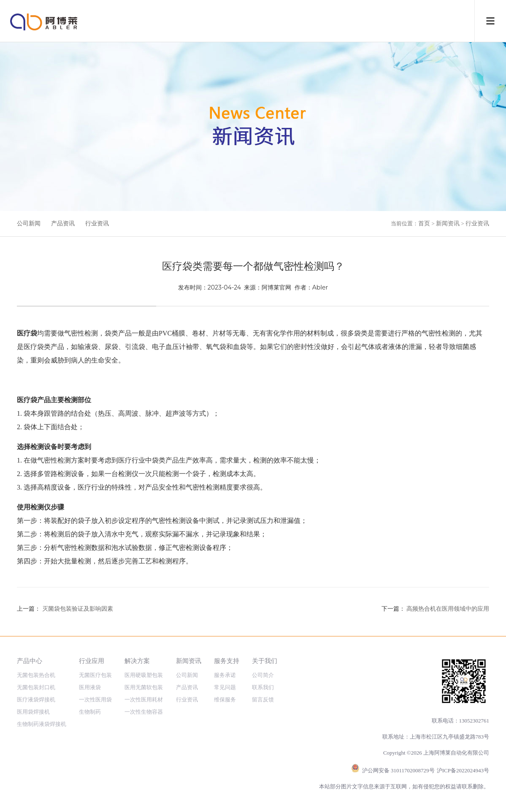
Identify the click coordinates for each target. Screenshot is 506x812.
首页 (424, 223)
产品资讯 (63, 223)
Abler (320, 287)
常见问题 (225, 687)
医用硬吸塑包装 (144, 675)
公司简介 (263, 675)
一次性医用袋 (95, 700)
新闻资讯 (448, 223)
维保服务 (225, 700)
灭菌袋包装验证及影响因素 (78, 609)
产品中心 (30, 661)
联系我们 (263, 687)
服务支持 (227, 661)
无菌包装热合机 (36, 675)
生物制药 (90, 712)
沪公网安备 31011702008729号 (398, 770)
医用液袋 (90, 687)
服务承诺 (225, 675)
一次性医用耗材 (144, 700)
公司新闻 (29, 223)
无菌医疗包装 (95, 675)
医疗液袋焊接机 (36, 700)
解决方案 (137, 661)
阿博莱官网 (276, 287)
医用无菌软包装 (144, 687)
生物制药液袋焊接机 (42, 724)
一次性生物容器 (144, 712)
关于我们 (265, 661)
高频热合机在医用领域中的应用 (448, 609)
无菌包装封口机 (36, 687)
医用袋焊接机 (33, 712)
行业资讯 (97, 223)
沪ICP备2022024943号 (463, 770)
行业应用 (92, 661)
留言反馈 (263, 700)
